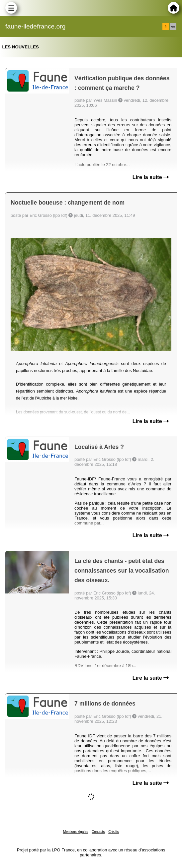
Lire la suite (151, 177)
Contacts (98, 832)
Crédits (114, 832)
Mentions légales (76, 832)
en (173, 27)
